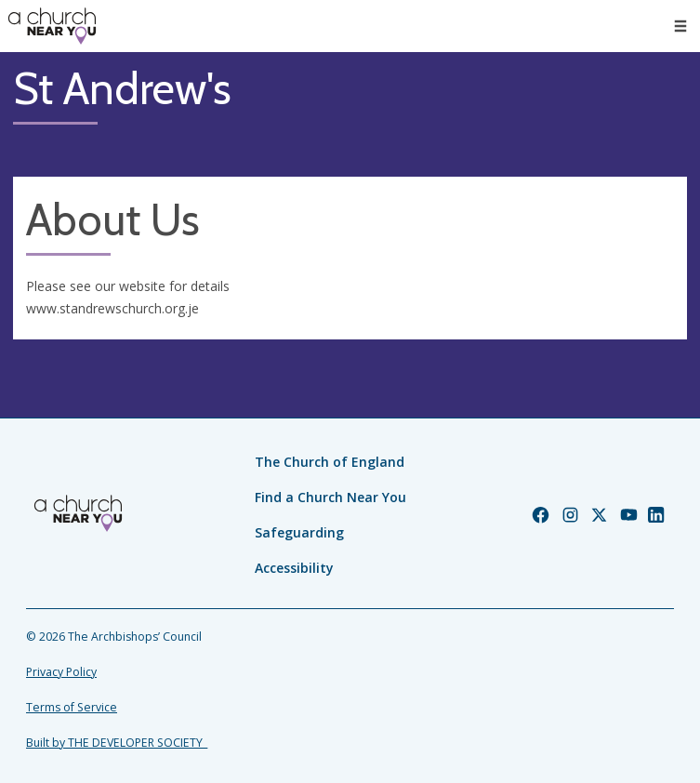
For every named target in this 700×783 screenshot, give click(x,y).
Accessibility (294, 568)
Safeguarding (299, 532)
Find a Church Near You (330, 497)
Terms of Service (72, 707)
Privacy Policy (61, 672)
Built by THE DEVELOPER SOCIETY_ (117, 743)
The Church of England (330, 462)
